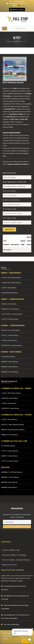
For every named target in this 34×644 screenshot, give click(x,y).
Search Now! (9, 229)
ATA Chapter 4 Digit (9, 218)
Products (9, 41)
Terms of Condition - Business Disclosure (16, 560)
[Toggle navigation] (5, 29)
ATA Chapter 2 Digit (9, 209)
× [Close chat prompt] (32, 629)
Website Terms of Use (9, 565)
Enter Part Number (9, 191)
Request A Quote (17, 9)
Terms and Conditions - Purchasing (14, 555)
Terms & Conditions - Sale (11, 550)
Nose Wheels (18, 41)
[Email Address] (17, 522)
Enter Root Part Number (11, 200)
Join (17, 527)
